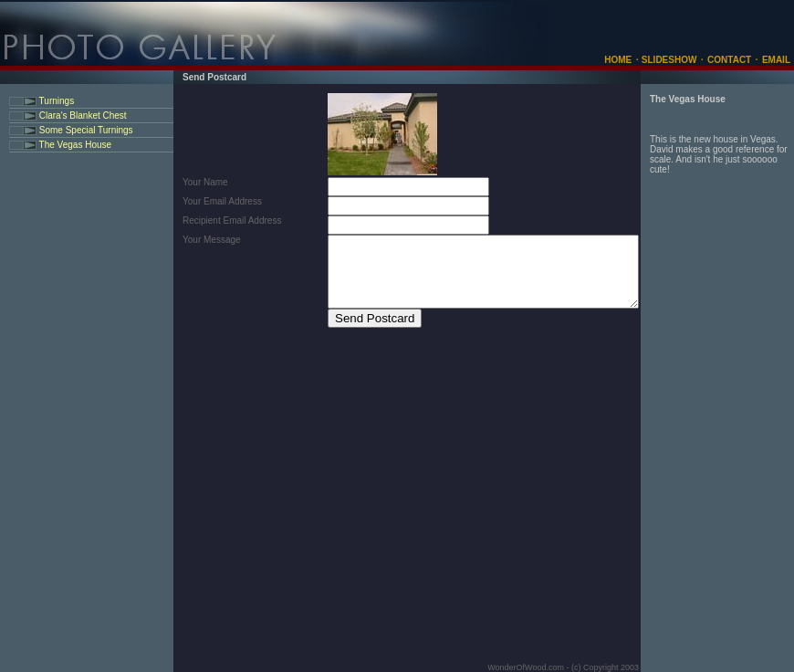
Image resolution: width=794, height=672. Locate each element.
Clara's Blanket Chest (82, 115)
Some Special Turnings (85, 130)
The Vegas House (74, 145)
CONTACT (729, 60)
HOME (618, 60)
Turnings (55, 101)
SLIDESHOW (668, 60)
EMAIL (776, 60)
